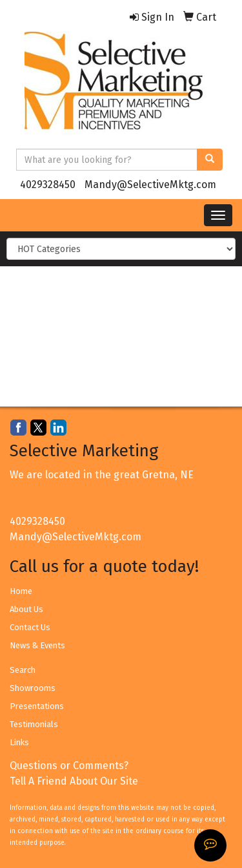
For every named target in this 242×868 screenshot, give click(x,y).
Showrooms (33, 688)
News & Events (37, 645)
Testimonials (34, 724)
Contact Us (30, 627)
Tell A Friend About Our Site (74, 781)
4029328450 (48, 185)
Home (21, 591)
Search (23, 670)
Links (19, 742)
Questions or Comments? (69, 766)
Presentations (37, 706)
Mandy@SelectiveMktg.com (150, 185)
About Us (26, 609)
